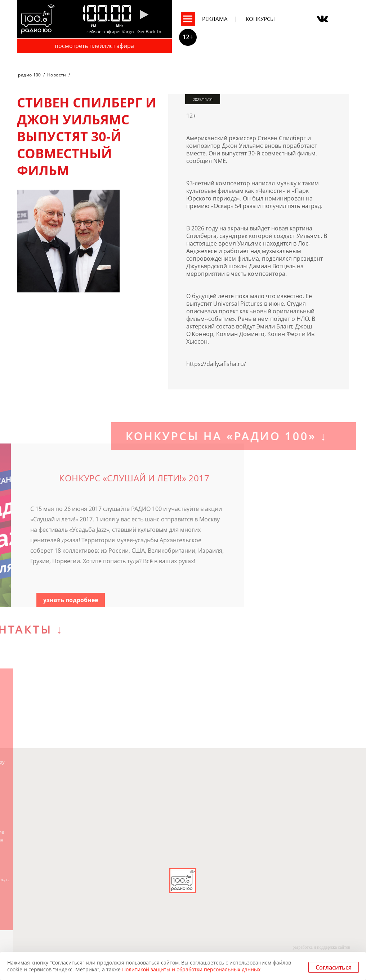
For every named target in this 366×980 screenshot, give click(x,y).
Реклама (215, 19)
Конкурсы (260, 19)
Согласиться (334, 967)
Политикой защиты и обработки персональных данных (191, 969)
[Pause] (144, 15)
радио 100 (29, 75)
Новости (57, 75)
